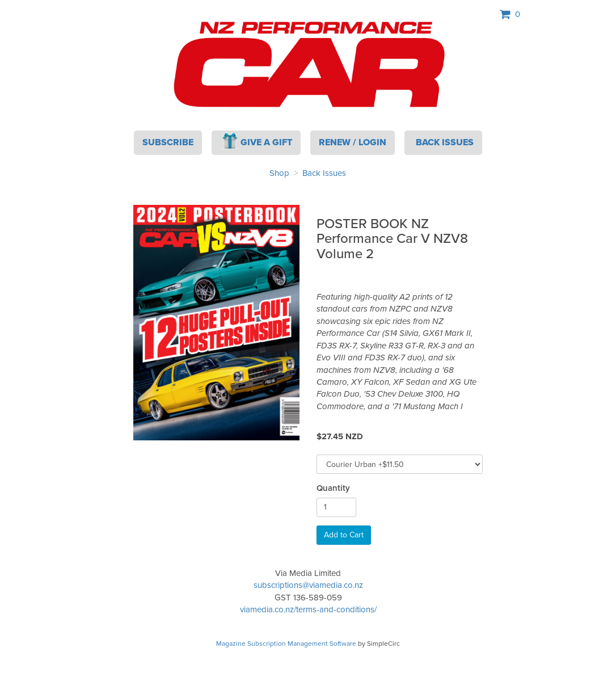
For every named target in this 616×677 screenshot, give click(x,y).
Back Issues (324, 173)
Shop (279, 173)
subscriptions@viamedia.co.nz (308, 585)
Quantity (333, 488)
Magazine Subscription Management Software (286, 644)
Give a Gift (256, 141)
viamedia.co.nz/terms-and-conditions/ (308, 609)
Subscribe (168, 142)
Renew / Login (353, 142)
